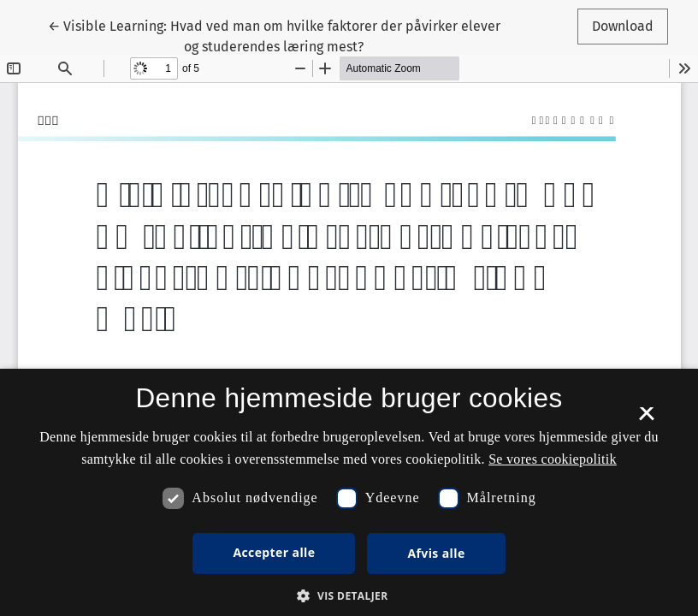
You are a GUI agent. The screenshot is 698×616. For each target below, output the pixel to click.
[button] (349, 595)
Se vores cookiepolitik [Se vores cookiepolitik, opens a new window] (553, 459)
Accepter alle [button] (274, 552)
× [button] (646, 419)
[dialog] (349, 492)
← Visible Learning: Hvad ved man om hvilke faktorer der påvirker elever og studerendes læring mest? (274, 35)
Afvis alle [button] (436, 553)
